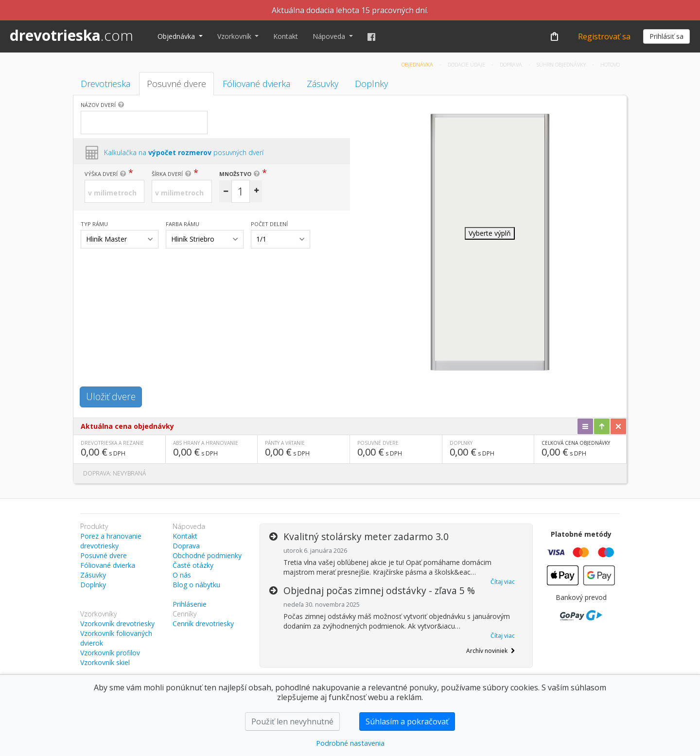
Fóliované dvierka (256, 84)
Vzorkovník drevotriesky (117, 624)
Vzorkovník (235, 36)
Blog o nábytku (196, 585)
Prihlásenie (190, 604)
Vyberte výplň (490, 233)
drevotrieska (71, 35)
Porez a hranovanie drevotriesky (111, 541)
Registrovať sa (604, 36)
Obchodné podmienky (207, 555)
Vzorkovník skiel (105, 662)
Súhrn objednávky (562, 64)
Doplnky (371, 84)
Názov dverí (98, 105)
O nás (182, 575)
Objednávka (177, 36)
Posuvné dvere (176, 84)
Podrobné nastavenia (350, 743)
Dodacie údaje (467, 64)
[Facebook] (371, 36)
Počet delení (269, 224)
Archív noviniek (490, 651)
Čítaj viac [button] (503, 582)
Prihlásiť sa (666, 36)
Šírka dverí (167, 174)
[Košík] (554, 36)
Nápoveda (330, 36)
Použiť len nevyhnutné (292, 721)
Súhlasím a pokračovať (407, 721)
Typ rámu (94, 224)
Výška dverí (101, 174)
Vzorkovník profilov (110, 653)
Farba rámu (183, 224)
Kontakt (286, 36)
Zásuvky (323, 84)
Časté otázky (193, 565)
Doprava (512, 64)
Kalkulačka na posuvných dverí (184, 152)
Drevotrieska (105, 84)
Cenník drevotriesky (203, 624)
